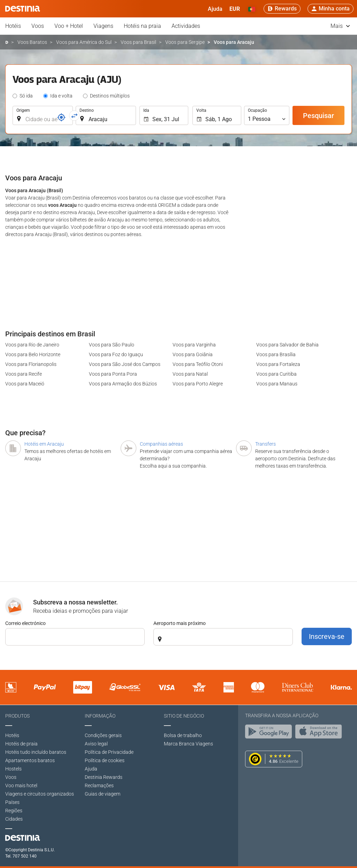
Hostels (13, 769)
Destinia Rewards (104, 777)
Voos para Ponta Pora (113, 374)
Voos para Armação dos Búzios (123, 384)
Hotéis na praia (142, 26)
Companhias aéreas (161, 444)
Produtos (17, 716)
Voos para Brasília (276, 354)
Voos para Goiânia (193, 354)
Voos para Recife (24, 374)
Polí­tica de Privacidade (109, 752)
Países (12, 802)
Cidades (14, 819)
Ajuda (91, 769)
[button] (235, 9)
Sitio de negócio (184, 716)
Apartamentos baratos (30, 760)
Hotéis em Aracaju (44, 444)
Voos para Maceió (25, 384)
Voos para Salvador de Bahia (287, 345)
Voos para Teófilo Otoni (198, 364)
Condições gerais (103, 735)
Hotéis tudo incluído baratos (36, 752)
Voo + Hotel (69, 26)
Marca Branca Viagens (188, 744)
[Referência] (61, 117)
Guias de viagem (102, 794)
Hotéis (13, 26)
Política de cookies (105, 760)
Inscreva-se (327, 636)
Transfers (265, 444)
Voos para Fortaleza (278, 364)
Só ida (26, 96)
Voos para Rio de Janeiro (32, 345)
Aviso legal (96, 744)
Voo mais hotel (21, 785)
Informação (100, 716)
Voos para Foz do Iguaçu (116, 354)
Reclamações (99, 785)
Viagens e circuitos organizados (40, 794)
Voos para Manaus (277, 384)
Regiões (14, 811)
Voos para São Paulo (112, 345)
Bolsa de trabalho (183, 735)
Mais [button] (340, 26)
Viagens (103, 26)
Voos (38, 26)
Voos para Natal (190, 374)
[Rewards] (282, 9)
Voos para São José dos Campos (125, 364)
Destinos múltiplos (110, 96)
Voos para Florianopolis (31, 364)
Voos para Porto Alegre (198, 384)
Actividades (186, 26)
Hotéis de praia (21, 744)
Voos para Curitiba (276, 374)
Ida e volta (61, 96)
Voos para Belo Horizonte (33, 354)
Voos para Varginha (194, 345)
